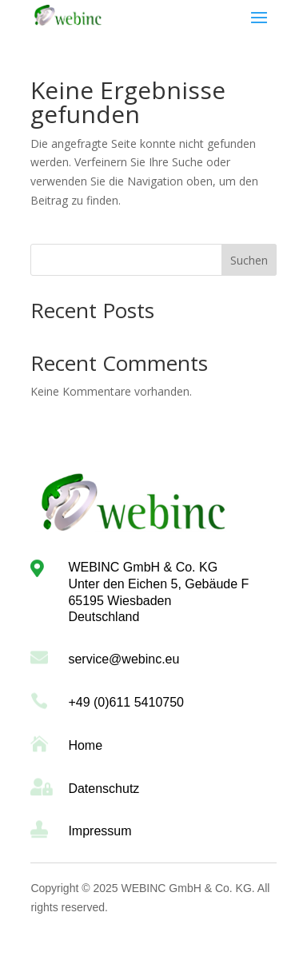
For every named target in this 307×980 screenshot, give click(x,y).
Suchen (249, 260)
